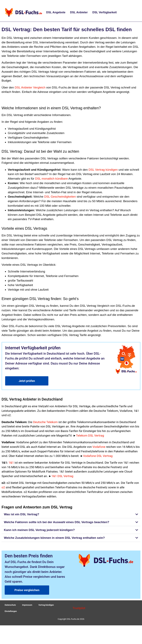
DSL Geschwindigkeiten (60, 197)
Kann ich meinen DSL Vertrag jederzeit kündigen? (39, 530)
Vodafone (99, 447)
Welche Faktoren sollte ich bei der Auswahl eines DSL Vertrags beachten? (57, 522)
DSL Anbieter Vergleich (30, 87)
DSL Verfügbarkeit (105, 12)
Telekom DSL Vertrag (90, 436)
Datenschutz (10, 605)
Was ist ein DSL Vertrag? (22, 514)
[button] (71, 514)
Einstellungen (11, 613)
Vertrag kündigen (47, 605)
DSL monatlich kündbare (51, 179)
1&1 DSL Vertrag (62, 476)
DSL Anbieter (79, 12)
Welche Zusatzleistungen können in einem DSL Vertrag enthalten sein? (54, 538)
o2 (3, 487)
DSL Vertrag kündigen (103, 170)
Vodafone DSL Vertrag (98, 456)
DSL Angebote (56, 12)
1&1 (11, 463)
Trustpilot (79, 609)
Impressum (27, 605)
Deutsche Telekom (45, 422)
